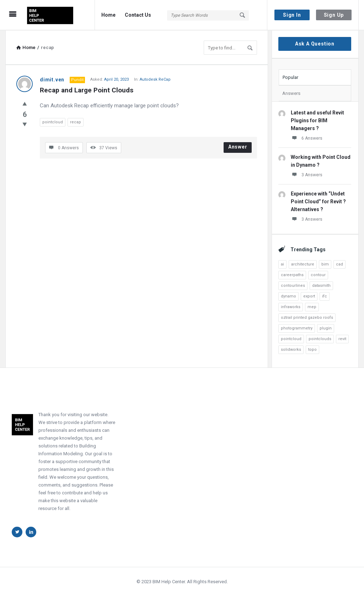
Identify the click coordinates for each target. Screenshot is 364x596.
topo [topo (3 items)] (312, 349)
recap (76, 122)
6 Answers (307, 138)
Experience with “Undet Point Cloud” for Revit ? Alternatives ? (318, 201)
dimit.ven (52, 79)
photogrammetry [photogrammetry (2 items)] (297, 328)
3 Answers (307, 174)
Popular (290, 77)
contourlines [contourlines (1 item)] (293, 285)
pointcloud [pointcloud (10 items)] (291, 339)
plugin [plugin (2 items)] (326, 328)
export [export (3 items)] (309, 296)
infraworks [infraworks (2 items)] (291, 307)
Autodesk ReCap (155, 79)
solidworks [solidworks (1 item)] (291, 349)
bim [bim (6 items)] (325, 264)
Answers (291, 93)
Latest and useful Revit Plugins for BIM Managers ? (317, 120)
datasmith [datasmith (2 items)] (321, 285)
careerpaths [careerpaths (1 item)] (292, 275)
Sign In (292, 15)
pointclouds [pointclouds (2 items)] (320, 339)
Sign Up (334, 15)
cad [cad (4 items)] (339, 264)
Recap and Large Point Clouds (87, 90)
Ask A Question (315, 43)
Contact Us (138, 15)
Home (108, 15)
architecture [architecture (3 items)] (303, 264)
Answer (238, 146)
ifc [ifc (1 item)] (325, 296)
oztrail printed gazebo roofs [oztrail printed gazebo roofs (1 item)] (307, 317)
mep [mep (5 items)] (312, 307)
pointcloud (53, 122)
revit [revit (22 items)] (342, 339)
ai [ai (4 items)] (282, 264)
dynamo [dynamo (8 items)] (288, 296)
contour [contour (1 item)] (318, 275)
